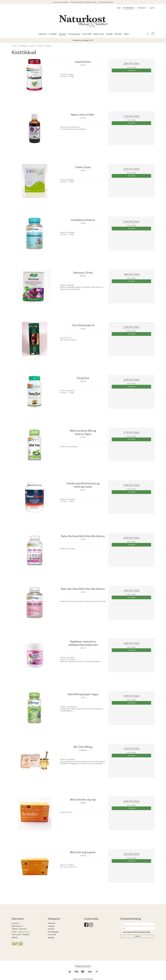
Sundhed (51, 929)
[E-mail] (137, 928)
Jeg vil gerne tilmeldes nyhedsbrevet (136, 932)
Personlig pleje (53, 932)
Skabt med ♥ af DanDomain (83, 979)
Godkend (138, 936)
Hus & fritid (52, 935)
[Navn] (137, 924)
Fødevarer (52, 923)
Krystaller (51, 926)
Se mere (51, 937)
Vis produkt (131, 70)
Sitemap (14, 937)
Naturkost (83, 966)
